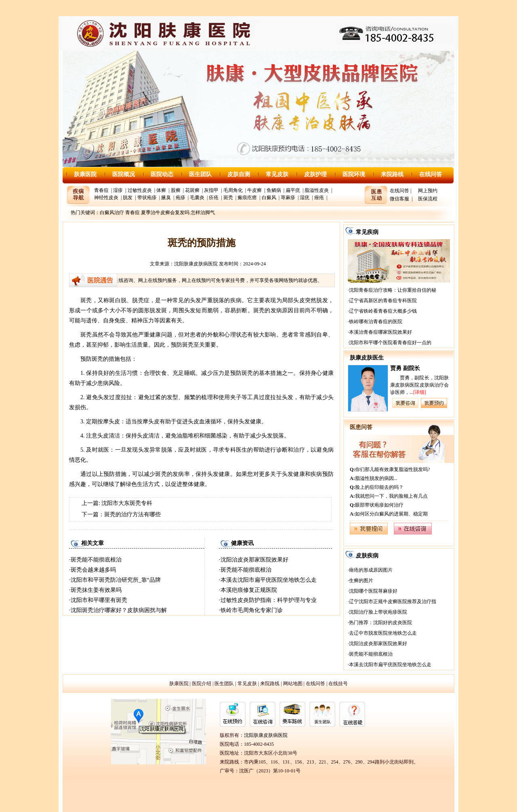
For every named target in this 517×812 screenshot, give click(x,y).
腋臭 (166, 198)
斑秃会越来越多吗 (93, 570)
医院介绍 (202, 684)
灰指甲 (211, 190)
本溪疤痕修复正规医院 (249, 590)
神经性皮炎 (106, 198)
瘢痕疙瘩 (247, 198)
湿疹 (118, 190)
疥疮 (214, 198)
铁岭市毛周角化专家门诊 (252, 610)
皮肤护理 (315, 174)
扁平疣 (293, 190)
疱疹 (181, 198)
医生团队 (200, 174)
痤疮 (319, 198)
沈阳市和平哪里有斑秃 (99, 600)
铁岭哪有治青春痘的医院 (376, 322)
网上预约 (428, 191)
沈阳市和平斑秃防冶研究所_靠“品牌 (116, 580)
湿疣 (305, 198)
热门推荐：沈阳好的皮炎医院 (380, 623)
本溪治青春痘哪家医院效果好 (380, 332)
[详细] (420, 392)
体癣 (161, 190)
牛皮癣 (254, 190)
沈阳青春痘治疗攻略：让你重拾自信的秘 (393, 290)
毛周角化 (233, 190)
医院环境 (354, 174)
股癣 (176, 190)
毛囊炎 (197, 198)
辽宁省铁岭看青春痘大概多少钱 (383, 311)
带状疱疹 (147, 198)
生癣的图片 (361, 581)
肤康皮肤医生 (367, 358)
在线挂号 (338, 684)
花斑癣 (192, 190)
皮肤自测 (239, 174)
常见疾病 (367, 232)
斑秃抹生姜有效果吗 (96, 590)
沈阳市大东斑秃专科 (127, 503)
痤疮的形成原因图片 (371, 570)
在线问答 (431, 174)
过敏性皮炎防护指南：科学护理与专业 (269, 600)
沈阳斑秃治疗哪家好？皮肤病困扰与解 (119, 610)
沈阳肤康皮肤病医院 (196, 264)
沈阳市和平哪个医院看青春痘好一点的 (390, 343)
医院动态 (162, 174)
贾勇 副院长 (405, 368)
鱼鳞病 (274, 190)
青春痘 (101, 190)
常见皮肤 (277, 174)
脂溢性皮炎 (317, 190)
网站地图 (293, 684)
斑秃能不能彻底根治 (96, 560)
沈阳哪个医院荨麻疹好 (373, 591)
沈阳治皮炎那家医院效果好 (254, 560)
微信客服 (399, 199)
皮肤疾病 (367, 556)
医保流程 (428, 199)
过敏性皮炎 (140, 190)
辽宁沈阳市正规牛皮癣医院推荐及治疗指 (393, 602)
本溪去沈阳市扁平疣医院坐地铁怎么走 (269, 580)
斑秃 (228, 198)
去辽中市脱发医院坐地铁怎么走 (383, 633)
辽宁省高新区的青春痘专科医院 (383, 301)
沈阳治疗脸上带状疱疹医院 (378, 612)
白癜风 (269, 198)
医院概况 (124, 174)
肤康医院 (85, 174)
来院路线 (392, 174)
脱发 (128, 198)
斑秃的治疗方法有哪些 (132, 514)
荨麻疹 (288, 198)
